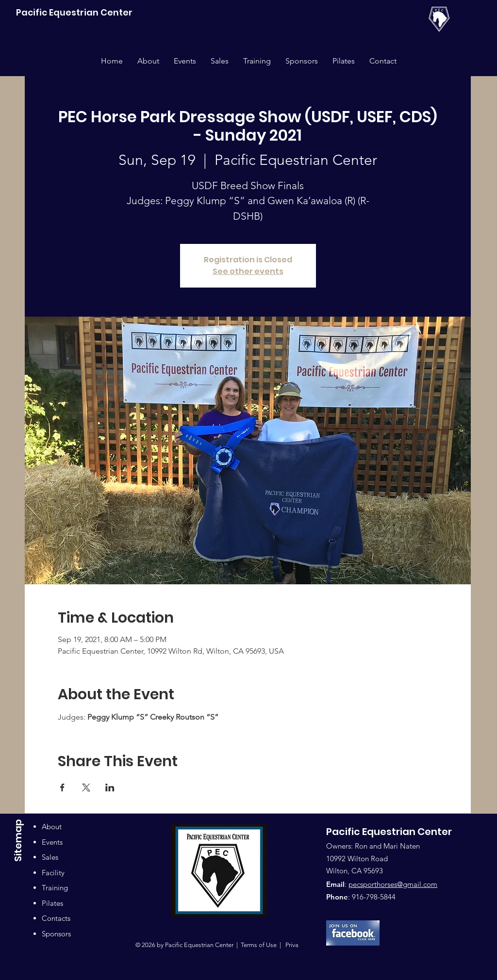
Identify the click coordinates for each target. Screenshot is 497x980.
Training (55, 888)
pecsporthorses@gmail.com (393, 884)
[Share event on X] (86, 787)
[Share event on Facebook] (62, 787)
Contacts (56, 918)
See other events (248, 271)
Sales (50, 857)
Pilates (52, 903)
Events (52, 842)
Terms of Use (259, 945)
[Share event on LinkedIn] (110, 787)
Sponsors (56, 934)
